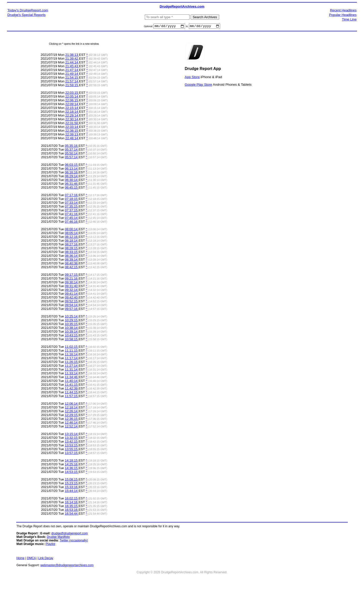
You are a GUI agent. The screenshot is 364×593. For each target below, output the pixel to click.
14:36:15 (72, 469)
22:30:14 (72, 120)
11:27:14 (72, 366)
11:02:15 (72, 347)
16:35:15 (72, 507)
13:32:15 (72, 438)
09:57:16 (72, 310)
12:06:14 (72, 404)
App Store (192, 77)
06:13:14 (72, 169)
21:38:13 (72, 55)
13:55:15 (72, 450)
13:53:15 (72, 446)
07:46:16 (72, 222)
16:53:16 (72, 510)
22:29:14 (72, 116)
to (187, 27)
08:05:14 (72, 234)
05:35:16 (72, 146)
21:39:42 (72, 59)
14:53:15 (72, 473)
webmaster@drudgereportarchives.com (67, 566)
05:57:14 (72, 158)
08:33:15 (72, 253)
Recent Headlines (343, 10)
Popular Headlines (343, 15)
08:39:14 (72, 260)
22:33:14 (72, 128)
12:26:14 (72, 412)
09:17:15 (72, 275)
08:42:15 (72, 268)
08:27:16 (72, 245)
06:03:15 (72, 165)
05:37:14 (72, 150)
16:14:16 (72, 503)
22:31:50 (72, 124)
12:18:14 (72, 408)
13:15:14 (72, 435)
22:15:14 (72, 109)
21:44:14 (72, 63)
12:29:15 (72, 416)
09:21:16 (72, 279)
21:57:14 (72, 82)
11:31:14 (72, 370)
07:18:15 (72, 200)
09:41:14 (72, 294)
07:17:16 (72, 196)
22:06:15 (72, 101)
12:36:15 (72, 419)
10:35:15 (72, 325)
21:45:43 (72, 67)
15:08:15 (72, 480)
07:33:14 (72, 203)
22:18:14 (72, 112)
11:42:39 (72, 389)
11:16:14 (72, 355)
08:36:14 (72, 256)
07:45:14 (72, 219)
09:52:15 (72, 302)
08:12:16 (72, 237)
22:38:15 (72, 131)
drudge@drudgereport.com (70, 534)
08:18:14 (72, 241)
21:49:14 (72, 74)
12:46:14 (72, 423)
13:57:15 (72, 454)
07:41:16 (72, 215)
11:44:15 (72, 393)
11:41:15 (72, 385)
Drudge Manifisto (58, 538)
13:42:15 (72, 442)
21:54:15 (72, 78)
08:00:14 (72, 230)
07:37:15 (72, 211)
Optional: (149, 27)
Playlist (50, 545)
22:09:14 (72, 105)
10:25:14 (72, 317)
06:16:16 (72, 173)
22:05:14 (72, 97)
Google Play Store (198, 85)
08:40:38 (72, 264)
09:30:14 (72, 283)
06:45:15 (72, 188)
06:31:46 (72, 184)
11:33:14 (72, 374)
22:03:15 (72, 93)
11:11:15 (72, 351)
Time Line (349, 19)
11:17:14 (72, 359)
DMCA (31, 559)
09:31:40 (72, 287)
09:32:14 (72, 291)
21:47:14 (72, 71)
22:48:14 (72, 139)
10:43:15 (72, 336)
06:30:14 (72, 181)
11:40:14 (72, 382)
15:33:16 (72, 488)
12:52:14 (72, 427)
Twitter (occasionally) (74, 541)
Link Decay (46, 559)
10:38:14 (72, 328)
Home (20, 559)
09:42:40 (72, 298)
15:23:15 (72, 484)
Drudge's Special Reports (26, 15)
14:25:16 (72, 465)
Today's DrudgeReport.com (28, 10)
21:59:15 (72, 86)
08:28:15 (72, 249)
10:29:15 (72, 321)
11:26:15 (72, 363)
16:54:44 (72, 514)
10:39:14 (72, 332)
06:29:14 (72, 177)
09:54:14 (72, 306)
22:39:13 (72, 135)
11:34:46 (72, 378)
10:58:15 (72, 340)
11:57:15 (72, 397)
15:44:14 (72, 492)
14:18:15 (72, 461)
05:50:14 (72, 154)
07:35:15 (72, 207)
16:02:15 (72, 499)
